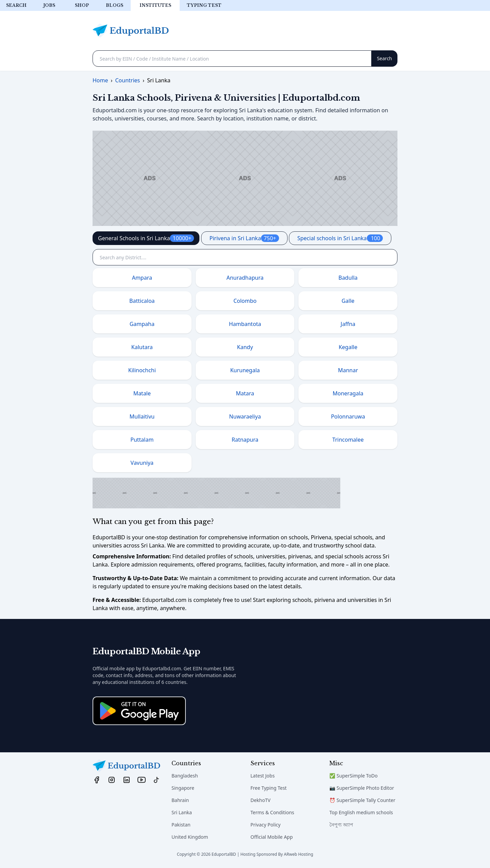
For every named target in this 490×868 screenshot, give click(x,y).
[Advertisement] (245, 178)
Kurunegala (245, 370)
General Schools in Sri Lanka (146, 238)
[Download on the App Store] (139, 711)
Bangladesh (185, 776)
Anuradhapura (245, 278)
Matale (142, 393)
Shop (82, 5)
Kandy (245, 347)
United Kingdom (190, 837)
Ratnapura (245, 440)
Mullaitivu (142, 416)
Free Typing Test (268, 788)
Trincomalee (348, 440)
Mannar (348, 370)
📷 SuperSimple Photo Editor (362, 788)
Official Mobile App (272, 837)
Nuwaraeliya (245, 416)
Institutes (155, 5)
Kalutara (142, 347)
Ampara (142, 278)
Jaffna (348, 324)
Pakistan (181, 825)
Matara (245, 393)
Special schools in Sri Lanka (340, 238)
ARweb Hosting (298, 854)
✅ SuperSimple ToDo (354, 776)
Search (16, 5)
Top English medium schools (361, 812)
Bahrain (180, 800)
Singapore (183, 788)
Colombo (245, 301)
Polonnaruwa (348, 416)
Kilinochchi (142, 370)
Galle (348, 301)
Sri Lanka (182, 812)
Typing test (204, 5)
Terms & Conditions (272, 812)
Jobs (49, 5)
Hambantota (245, 324)
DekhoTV (260, 800)
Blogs (115, 5)
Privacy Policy (265, 825)
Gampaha (142, 324)
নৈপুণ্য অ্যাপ (341, 825)
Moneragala (348, 393)
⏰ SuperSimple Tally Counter (362, 800)
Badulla (348, 278)
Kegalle (348, 347)
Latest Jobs (263, 776)
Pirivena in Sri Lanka (244, 238)
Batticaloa (142, 301)
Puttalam (142, 440)
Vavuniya (142, 463)
